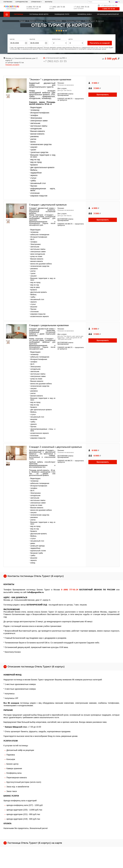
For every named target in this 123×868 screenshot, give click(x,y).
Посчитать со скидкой (100, 43)
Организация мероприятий (108, 14)
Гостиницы (19, 14)
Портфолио (8, 2)
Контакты (49, 2)
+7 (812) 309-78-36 (81, 7)
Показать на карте (12, 64)
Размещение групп (62, 14)
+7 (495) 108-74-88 (57, 7)
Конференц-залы (84, 14)
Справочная (36, 2)
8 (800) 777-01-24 (70, 589)
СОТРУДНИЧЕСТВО (22, 2)
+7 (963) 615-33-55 (107, 5)
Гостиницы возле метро (39, 14)
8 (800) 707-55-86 (34, 7)
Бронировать (103, 95)
